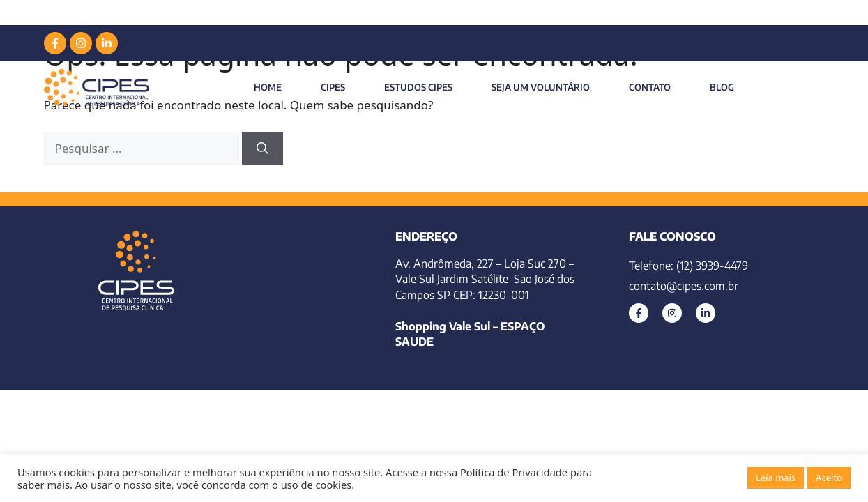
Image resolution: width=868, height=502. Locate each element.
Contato (650, 87)
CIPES (333, 87)
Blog (722, 87)
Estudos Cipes (418, 87)
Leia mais (776, 478)
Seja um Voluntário (541, 87)
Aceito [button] (829, 478)
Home (268, 87)
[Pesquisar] (262, 149)
